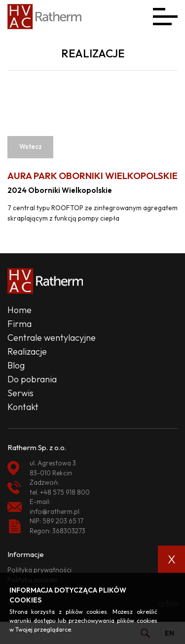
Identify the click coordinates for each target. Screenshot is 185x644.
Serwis (20, 393)
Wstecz (31, 146)
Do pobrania (32, 379)
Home (19, 310)
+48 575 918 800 (65, 492)
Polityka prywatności (39, 570)
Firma (19, 324)
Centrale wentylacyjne (52, 338)
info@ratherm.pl (55, 511)
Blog (16, 365)
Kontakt (23, 407)
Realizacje (27, 351)
